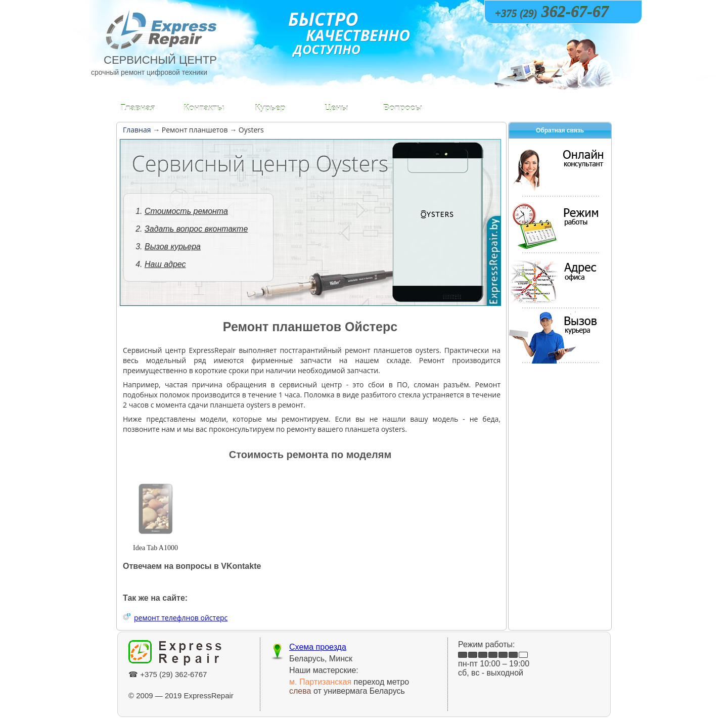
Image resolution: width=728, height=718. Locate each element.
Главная (138, 108)
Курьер (270, 108)
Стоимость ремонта (186, 211)
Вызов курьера (173, 246)
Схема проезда (318, 647)
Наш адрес (165, 264)
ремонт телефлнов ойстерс (181, 618)
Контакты (204, 108)
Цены (336, 108)
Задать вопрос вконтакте (196, 229)
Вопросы (403, 108)
